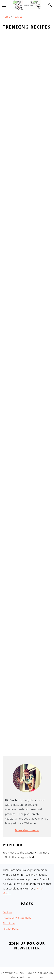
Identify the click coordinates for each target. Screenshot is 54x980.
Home (6, 17)
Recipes (18, 17)
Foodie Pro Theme (30, 977)
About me (9, 923)
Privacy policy (11, 929)
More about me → (27, 830)
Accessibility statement (17, 918)
